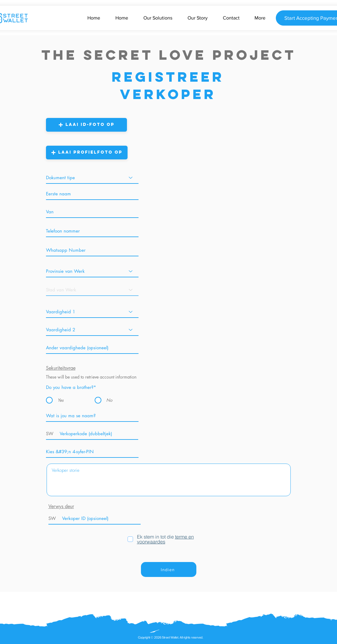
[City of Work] (92, 290)
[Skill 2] (92, 330)
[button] (86, 125)
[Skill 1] (92, 312)
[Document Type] (92, 178)
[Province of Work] (92, 271)
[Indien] (169, 569)
